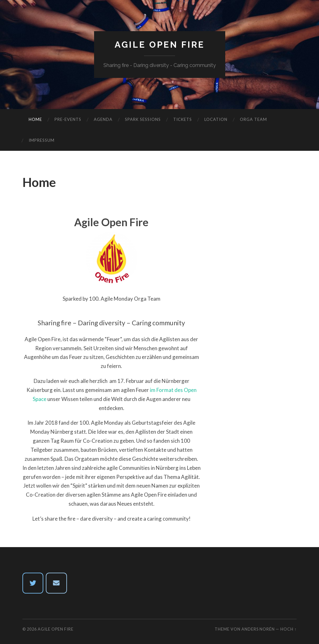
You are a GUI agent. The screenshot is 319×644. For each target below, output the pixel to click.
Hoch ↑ (288, 629)
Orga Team (253, 119)
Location (216, 119)
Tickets (183, 119)
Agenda (103, 119)
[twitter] (33, 583)
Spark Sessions (143, 119)
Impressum (42, 140)
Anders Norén (258, 629)
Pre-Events (68, 119)
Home (35, 119)
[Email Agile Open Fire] (56, 583)
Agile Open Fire (160, 45)
